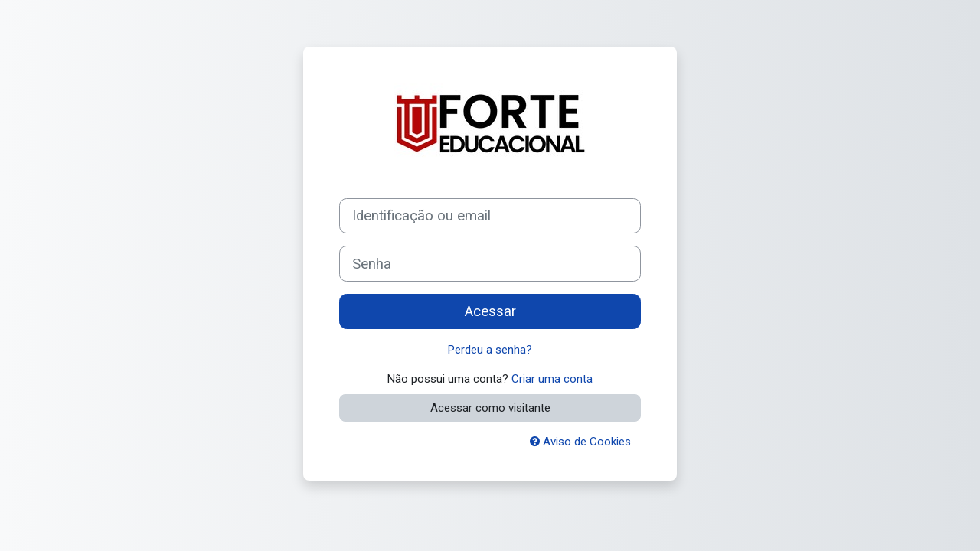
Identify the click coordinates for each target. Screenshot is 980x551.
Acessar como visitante (490, 408)
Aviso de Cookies (580, 442)
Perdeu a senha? (490, 350)
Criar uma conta (552, 379)
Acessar (490, 311)
